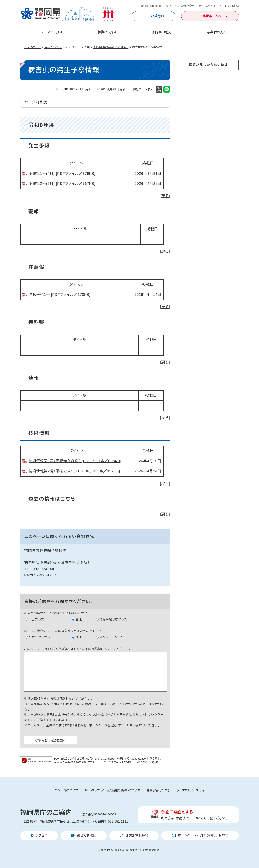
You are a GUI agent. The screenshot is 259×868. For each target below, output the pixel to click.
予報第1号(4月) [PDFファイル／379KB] (62, 174)
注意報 (36, 267)
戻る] (166, 196)
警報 (34, 211)
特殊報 (36, 322)
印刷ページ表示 (143, 89)
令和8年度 (42, 125)
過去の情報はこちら (52, 499)
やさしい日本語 (229, 6)
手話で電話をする (177, 812)
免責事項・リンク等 (158, 790)
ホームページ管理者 (104, 725)
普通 (79, 619)
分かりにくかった (112, 637)
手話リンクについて (190, 818)
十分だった (37, 619)
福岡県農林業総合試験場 (111, 47)
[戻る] (165, 251)
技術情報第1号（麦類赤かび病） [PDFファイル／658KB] (75, 461)
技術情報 (39, 433)
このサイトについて (66, 790)
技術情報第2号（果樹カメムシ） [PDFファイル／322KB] (74, 471)
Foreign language (151, 6)
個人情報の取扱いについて (123, 790)
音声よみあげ (207, 6)
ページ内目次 (36, 102)
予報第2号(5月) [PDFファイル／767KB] (62, 184)
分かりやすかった (41, 637)
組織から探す (53, 47)
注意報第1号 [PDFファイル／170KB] (60, 295)
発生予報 (39, 146)
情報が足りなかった (113, 619)
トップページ (33, 47)
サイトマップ (92, 790)
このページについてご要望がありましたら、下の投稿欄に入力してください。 (78, 649)
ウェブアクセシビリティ (191, 790)
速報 (34, 378)
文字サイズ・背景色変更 (180, 6)
